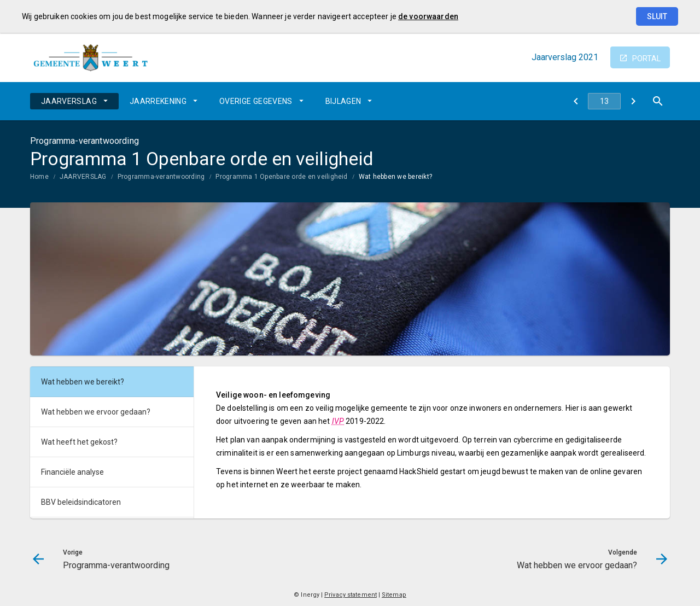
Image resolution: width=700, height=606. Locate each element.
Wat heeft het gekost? (79, 442)
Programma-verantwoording (161, 177)
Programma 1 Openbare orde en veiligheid (281, 177)
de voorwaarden (428, 16)
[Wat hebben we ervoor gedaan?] (633, 101)
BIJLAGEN (343, 101)
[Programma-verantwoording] (576, 101)
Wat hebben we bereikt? (395, 177)
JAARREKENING (158, 101)
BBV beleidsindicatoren (81, 502)
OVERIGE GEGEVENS (256, 101)
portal (646, 59)
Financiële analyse (72, 472)
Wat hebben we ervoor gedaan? (96, 412)
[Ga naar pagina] (604, 101)
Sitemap (394, 595)
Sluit (657, 16)
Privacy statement (351, 595)
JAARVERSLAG (69, 101)
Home (39, 177)
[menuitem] (74, 101)
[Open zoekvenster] (658, 101)
